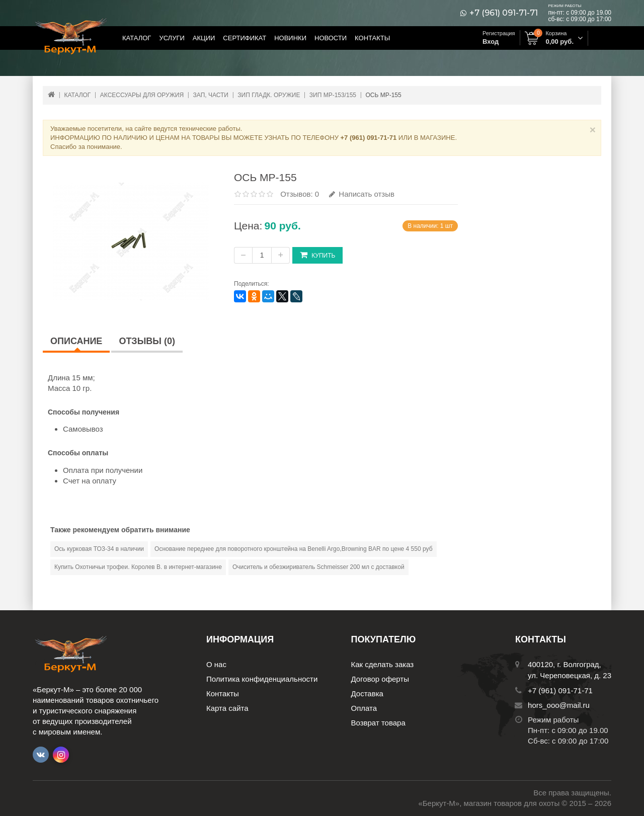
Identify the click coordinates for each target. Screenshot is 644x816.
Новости (331, 38)
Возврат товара (378, 723)
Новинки (290, 38)
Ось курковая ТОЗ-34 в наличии (99, 549)
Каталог (137, 38)
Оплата (364, 708)
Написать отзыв (362, 194)
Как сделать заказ (383, 664)
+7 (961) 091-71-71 (504, 13)
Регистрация (499, 33)
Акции (204, 38)
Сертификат (245, 38)
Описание (76, 341)
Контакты (372, 38)
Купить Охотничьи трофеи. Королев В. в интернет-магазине (138, 567)
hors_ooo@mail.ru (559, 705)
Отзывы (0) (147, 341)
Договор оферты (380, 679)
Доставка (367, 693)
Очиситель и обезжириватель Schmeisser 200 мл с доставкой (318, 567)
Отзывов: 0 (300, 194)
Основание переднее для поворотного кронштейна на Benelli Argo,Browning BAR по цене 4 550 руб (293, 549)
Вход (491, 42)
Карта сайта (227, 708)
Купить (317, 255)
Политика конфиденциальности (262, 679)
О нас (216, 664)
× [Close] (593, 130)
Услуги (172, 38)
